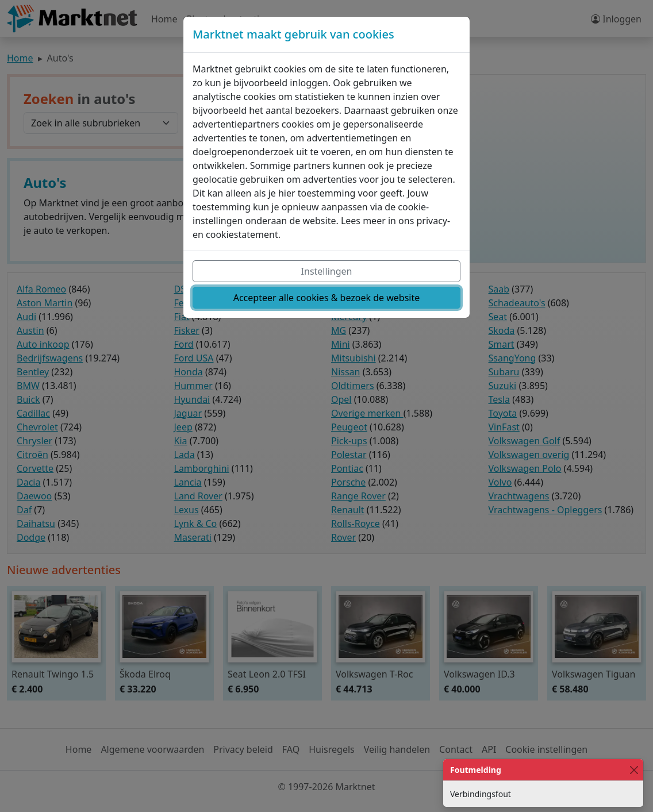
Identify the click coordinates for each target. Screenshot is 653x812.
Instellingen (327, 271)
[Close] (634, 770)
